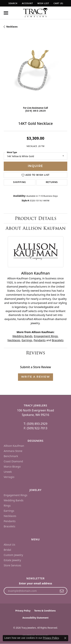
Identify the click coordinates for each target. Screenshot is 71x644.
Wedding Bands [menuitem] (14, 500)
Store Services (12, 565)
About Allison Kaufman (36, 228)
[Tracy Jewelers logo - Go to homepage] (36, 13)
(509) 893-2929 (35, 111)
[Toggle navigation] (6, 13)
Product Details (36, 218)
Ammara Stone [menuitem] (13, 451)
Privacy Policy (23, 611)
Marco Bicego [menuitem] (12, 467)
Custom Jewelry (13, 555)
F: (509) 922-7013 (35, 428)
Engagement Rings (46, 336)
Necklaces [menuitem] (10, 516)
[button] (13, 3)
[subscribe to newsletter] (62, 591)
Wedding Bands (22, 336)
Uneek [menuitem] (8, 472)
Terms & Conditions (45, 611)
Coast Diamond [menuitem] (13, 461)
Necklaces (12, 27)
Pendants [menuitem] (10, 521)
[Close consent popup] (65, 638)
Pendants (40, 340)
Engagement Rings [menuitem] (16, 495)
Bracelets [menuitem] (9, 526)
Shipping (20, 182)
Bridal (7, 550)
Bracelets (58, 340)
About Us (9, 545)
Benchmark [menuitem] (11, 456)
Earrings (27, 340)
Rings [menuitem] (7, 506)
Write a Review (35, 377)
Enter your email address (35, 583)
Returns (52, 182)
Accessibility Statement (35, 618)
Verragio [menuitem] (9, 477)
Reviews (35, 353)
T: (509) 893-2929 (36, 424)
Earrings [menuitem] (9, 511)
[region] (35, 71)
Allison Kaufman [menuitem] (14, 446)
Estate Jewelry (12, 560)
